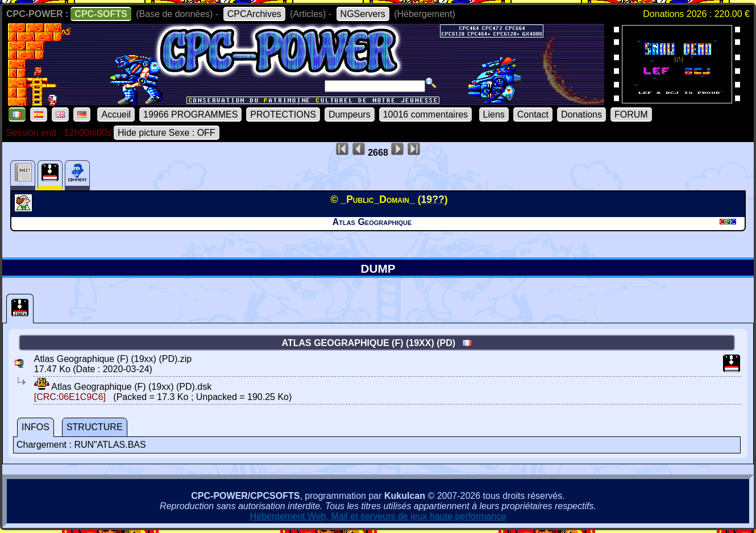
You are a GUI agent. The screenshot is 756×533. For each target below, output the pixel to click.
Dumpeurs (350, 114)
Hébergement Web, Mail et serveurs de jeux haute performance (378, 516)
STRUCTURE (95, 427)
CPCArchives (254, 14)
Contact (533, 114)
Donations (581, 114)
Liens (494, 114)
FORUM (631, 114)
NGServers (363, 14)
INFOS (36, 427)
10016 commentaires (425, 114)
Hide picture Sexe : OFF (167, 133)
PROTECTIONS (283, 114)
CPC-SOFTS (101, 14)
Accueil (116, 114)
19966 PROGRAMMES (190, 114)
